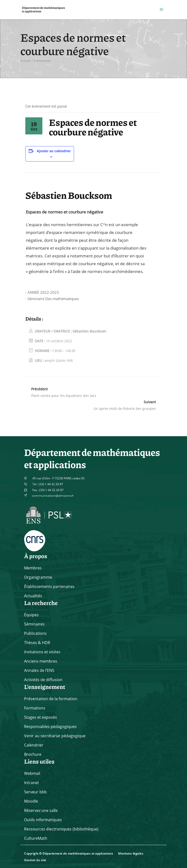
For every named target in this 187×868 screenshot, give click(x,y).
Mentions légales (131, 853)
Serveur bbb (35, 792)
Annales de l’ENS (39, 670)
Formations (35, 708)
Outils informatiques (43, 820)
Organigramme (38, 577)
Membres (33, 568)
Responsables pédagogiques (50, 727)
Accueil (25, 61)
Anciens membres (41, 661)
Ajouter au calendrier (54, 151)
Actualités (33, 596)
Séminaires (34, 624)
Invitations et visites (42, 652)
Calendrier (34, 745)
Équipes (31, 615)
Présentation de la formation (51, 699)
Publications (35, 633)
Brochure (33, 754)
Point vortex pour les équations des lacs (64, 396)
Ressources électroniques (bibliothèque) (61, 829)
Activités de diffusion (43, 680)
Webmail (32, 773)
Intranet (32, 783)
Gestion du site (35, 860)
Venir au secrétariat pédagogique (55, 736)
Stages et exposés (41, 717)
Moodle (31, 801)
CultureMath (36, 838)
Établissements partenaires (49, 586)
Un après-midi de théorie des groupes (125, 409)
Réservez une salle (41, 810)
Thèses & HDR (37, 643)
